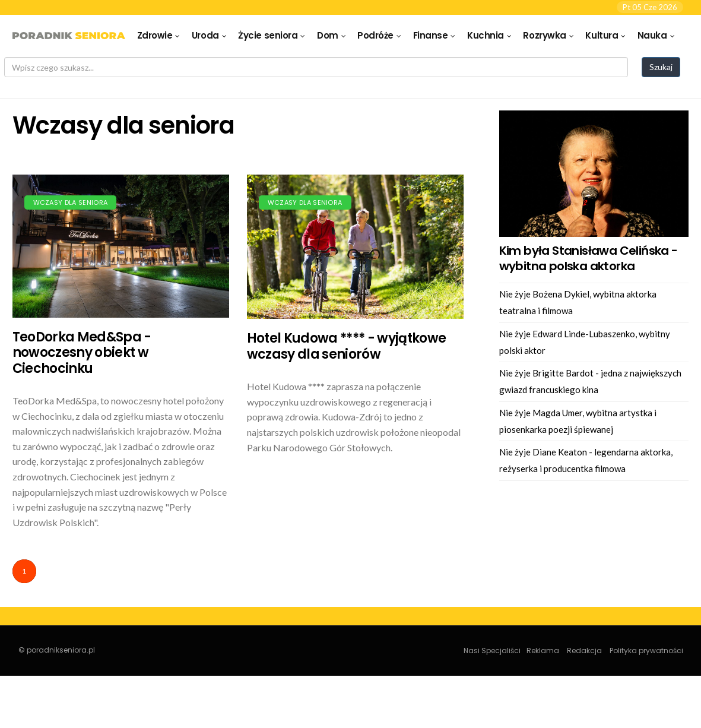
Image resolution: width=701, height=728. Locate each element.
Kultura (602, 35)
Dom (328, 35)
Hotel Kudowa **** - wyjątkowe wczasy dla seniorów (347, 346)
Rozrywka (544, 35)
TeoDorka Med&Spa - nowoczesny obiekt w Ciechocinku (82, 353)
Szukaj (661, 67)
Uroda (205, 35)
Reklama (543, 651)
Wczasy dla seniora (71, 202)
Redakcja (584, 651)
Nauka (652, 35)
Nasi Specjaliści (492, 651)
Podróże (375, 35)
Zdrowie (155, 35)
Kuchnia (486, 35)
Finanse (431, 35)
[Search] (316, 67)
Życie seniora (268, 35)
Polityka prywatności (646, 651)
